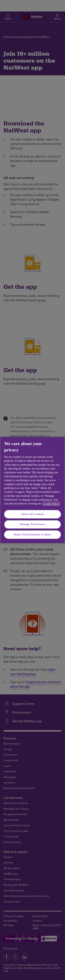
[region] (32, 490)
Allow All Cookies (33, 514)
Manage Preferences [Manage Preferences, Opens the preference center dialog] (32, 524)
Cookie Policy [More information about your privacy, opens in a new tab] (51, 504)
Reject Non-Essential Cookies (32, 534)
